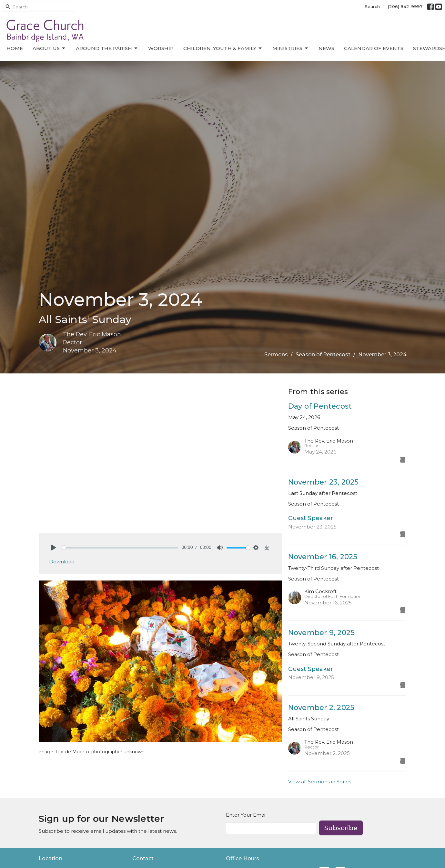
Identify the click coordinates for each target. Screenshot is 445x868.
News (326, 48)
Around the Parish (107, 48)
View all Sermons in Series (320, 782)
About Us (49, 48)
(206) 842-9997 (405, 6)
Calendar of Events (374, 48)
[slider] (120, 548)
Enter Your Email (246, 815)
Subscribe (341, 828)
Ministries (291, 48)
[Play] (54, 548)
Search (372, 6)
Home (15, 48)
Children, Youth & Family (223, 48)
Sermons (276, 355)
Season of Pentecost (323, 355)
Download (62, 562)
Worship (161, 48)
